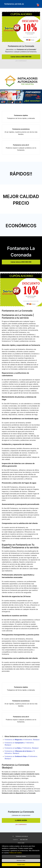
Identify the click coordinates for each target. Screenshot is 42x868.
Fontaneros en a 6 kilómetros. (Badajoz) (22, 740)
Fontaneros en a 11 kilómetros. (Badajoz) (22, 748)
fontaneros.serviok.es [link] (14, 4)
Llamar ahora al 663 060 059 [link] (21, 57)
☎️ (38, 4)
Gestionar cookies (21, 856)
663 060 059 (24, 840)
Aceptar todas (21, 865)
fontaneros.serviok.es (22, 836)
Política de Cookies (15, 853)
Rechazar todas (21, 860)
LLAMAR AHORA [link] (21, 820)
